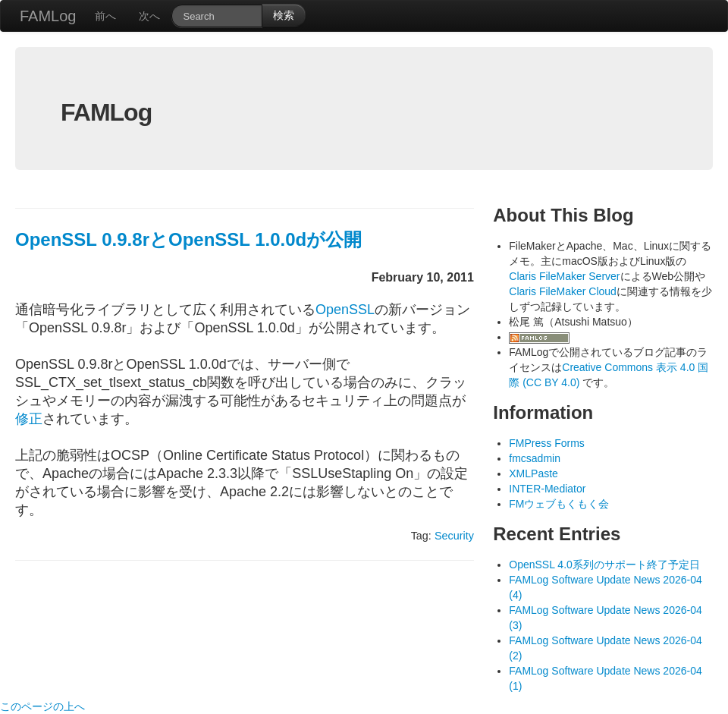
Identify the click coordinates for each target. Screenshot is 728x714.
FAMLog (48, 16)
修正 (29, 419)
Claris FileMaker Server (564, 276)
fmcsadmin (535, 458)
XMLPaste (533, 473)
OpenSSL (345, 310)
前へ (105, 16)
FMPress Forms (547, 443)
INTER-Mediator (547, 489)
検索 (284, 15)
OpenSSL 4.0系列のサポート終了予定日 (604, 565)
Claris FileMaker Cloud (563, 291)
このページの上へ (42, 706)
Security (454, 536)
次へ (149, 16)
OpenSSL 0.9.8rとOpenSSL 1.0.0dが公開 (188, 239)
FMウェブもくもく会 (559, 504)
